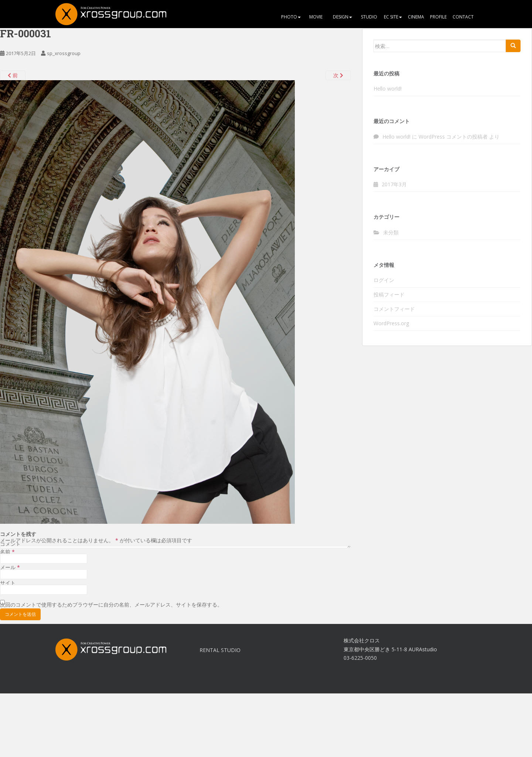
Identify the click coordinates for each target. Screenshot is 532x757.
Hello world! (388, 89)
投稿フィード (389, 294)
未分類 (391, 232)
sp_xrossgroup (64, 53)
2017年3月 (394, 184)
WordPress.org (391, 323)
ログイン (384, 280)
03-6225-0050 (360, 658)
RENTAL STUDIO (220, 650)
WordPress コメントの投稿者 (453, 137)
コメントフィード (394, 309)
